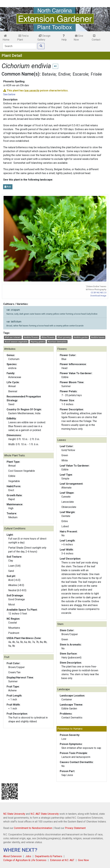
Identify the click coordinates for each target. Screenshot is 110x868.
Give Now (78, 38)
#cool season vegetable (16, 342)
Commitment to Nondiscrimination (33, 828)
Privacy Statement (75, 828)
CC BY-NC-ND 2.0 (99, 293)
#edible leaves (98, 337)
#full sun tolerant (13, 337)
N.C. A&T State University (45, 814)
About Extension (12, 856)
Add (8, 187)
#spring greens (38, 342)
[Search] (19, 46)
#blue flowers (48, 337)
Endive (64, 74)
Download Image (98, 296)
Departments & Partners (49, 856)
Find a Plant (23, 38)
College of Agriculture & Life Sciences (25, 860)
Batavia (49, 74)
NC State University (14, 814)
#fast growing (64, 337)
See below (9, 94)
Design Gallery (44, 38)
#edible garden (81, 337)
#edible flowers (31, 337)
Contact (96, 38)
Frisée (96, 74)
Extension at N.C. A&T (62, 860)
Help (64, 38)
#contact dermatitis (57, 342)
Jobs (28, 856)
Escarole (80, 74)
